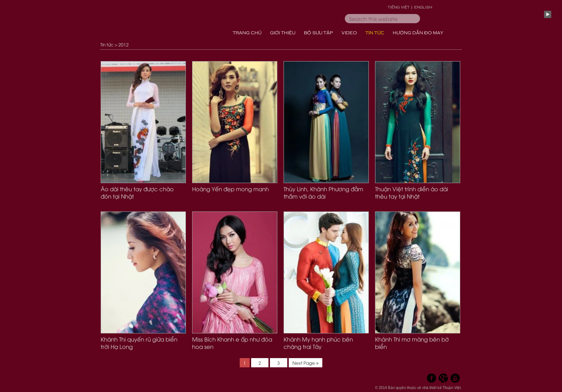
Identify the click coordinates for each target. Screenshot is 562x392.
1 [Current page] (247, 362)
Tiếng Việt (399, 7)
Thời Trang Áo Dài (159, 22)
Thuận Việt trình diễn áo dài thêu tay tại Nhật (412, 192)
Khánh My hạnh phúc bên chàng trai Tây (318, 343)
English (423, 7)
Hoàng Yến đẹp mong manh (230, 189)
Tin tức (107, 44)
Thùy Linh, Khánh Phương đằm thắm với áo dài (323, 192)
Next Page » (306, 363)
